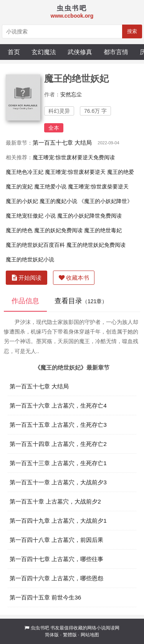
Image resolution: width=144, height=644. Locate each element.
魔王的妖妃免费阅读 (58, 230)
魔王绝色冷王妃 (25, 172)
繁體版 (70, 635)
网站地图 (90, 635)
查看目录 (81, 301)
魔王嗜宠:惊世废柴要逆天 (98, 187)
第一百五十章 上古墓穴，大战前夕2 (55, 501)
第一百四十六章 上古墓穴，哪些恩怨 (56, 578)
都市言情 (116, 52)
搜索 (132, 31)
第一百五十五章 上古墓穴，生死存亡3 (58, 425)
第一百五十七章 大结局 (62, 143)
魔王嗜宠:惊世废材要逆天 (75, 172)
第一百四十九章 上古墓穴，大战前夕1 (58, 521)
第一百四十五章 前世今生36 (45, 597)
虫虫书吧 (40, 628)
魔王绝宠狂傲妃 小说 (31, 216)
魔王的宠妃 (19, 187)
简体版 (52, 635)
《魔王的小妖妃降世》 (106, 201)
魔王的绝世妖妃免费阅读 (96, 245)
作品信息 (25, 301)
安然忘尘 (71, 94)
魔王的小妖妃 (22, 201)
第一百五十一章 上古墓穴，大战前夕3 (58, 482)
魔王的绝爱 (121, 172)
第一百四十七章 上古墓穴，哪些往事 (56, 559)
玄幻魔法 (44, 52)
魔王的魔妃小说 (58, 201)
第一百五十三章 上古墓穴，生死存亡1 (58, 463)
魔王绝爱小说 (50, 187)
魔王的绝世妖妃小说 (30, 259)
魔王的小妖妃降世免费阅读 (89, 216)
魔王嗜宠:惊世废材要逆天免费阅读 (74, 157)
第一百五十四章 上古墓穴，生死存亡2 (58, 444)
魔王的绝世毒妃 (103, 230)
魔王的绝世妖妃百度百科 (35, 245)
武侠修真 (80, 52)
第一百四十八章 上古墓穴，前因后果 (56, 540)
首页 (14, 52)
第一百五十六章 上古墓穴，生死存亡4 (58, 405)
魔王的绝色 (19, 230)
